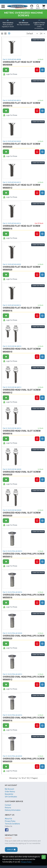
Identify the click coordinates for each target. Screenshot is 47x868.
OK (44, 857)
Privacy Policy (26, 862)
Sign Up (10, 849)
